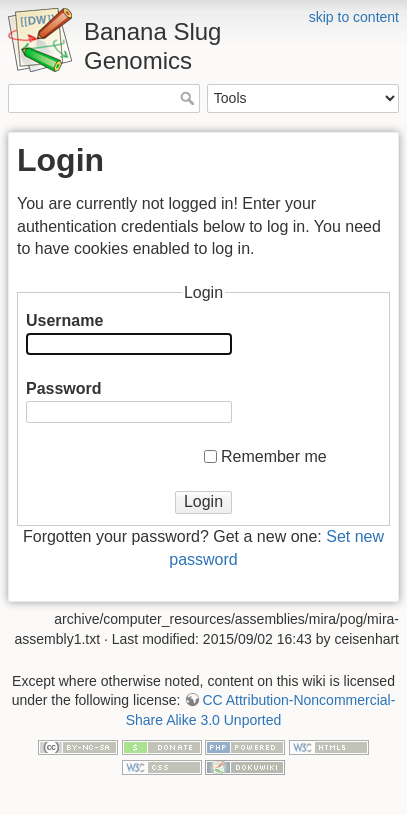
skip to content (354, 17)
